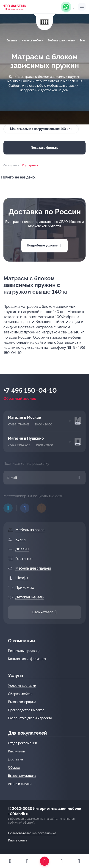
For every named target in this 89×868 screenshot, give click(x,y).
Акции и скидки (20, 784)
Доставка (15, 759)
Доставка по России (45, 212)
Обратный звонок (20, 399)
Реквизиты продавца (24, 651)
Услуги (15, 676)
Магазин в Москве (25, 418)
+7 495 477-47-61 (19, 425)
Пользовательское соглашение (32, 833)
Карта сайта (18, 840)
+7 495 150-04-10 (30, 391)
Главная (12, 41)
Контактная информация (27, 659)
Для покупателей (27, 733)
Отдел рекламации (22, 743)
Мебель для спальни (62, 41)
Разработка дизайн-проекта (30, 718)
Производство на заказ (26, 710)
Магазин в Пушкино (26, 438)
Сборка (14, 768)
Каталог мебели (32, 41)
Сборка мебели (20, 694)
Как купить (16, 751)
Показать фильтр (44, 148)
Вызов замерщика (22, 702)
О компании (21, 641)
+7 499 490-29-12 (19, 445)
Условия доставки (22, 686)
